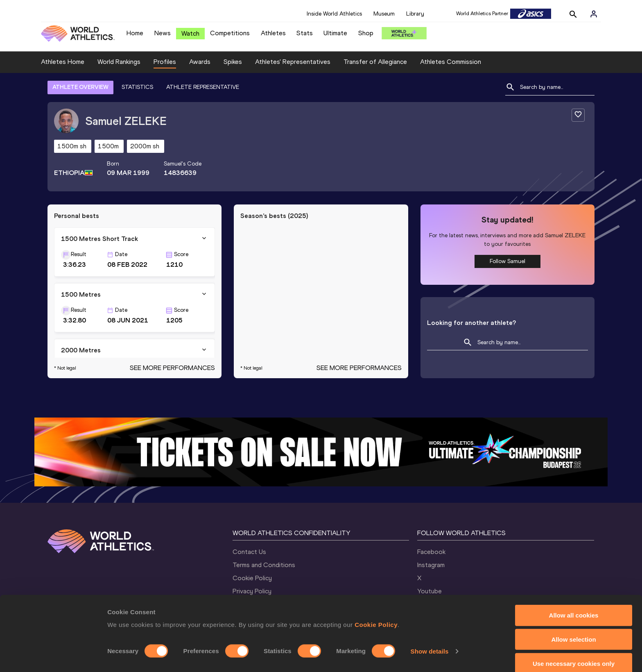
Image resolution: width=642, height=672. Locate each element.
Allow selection (573, 628)
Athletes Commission (451, 62)
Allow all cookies (574, 603)
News (163, 33)
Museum (384, 14)
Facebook (431, 552)
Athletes (273, 33)
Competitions (230, 33)
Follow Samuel (507, 261)
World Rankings (119, 62)
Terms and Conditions (264, 565)
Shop (366, 33)
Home (135, 33)
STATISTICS (137, 87)
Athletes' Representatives (293, 62)
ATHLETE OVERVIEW (80, 87)
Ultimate (335, 33)
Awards (200, 62)
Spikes (233, 62)
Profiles (165, 62)
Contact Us (249, 552)
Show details (430, 639)
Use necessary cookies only (574, 652)
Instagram (431, 565)
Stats (305, 33)
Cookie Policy (376, 613)
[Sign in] (594, 14)
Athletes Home (63, 62)
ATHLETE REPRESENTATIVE (203, 87)
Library (415, 14)
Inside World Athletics (334, 14)
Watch (190, 33)
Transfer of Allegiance (375, 62)
